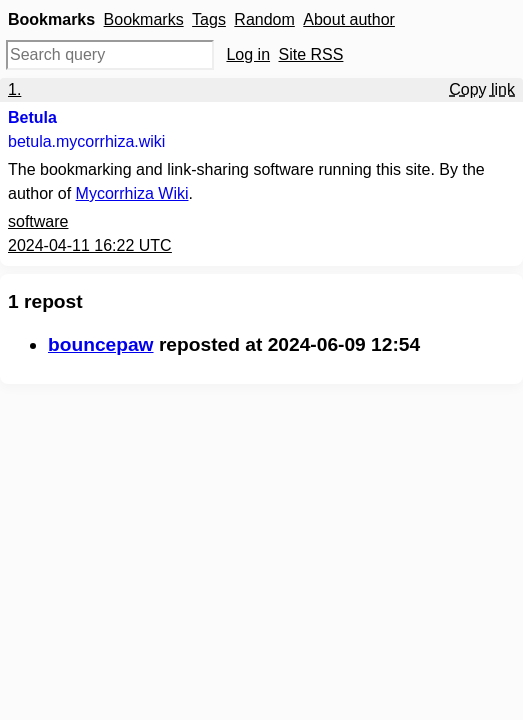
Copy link (482, 89)
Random (264, 19)
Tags (209, 19)
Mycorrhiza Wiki (132, 193)
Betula (32, 117)
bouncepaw (101, 344)
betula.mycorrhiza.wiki (86, 141)
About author (349, 19)
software (38, 221)
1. (14, 89)
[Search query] (110, 55)
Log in (248, 54)
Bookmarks (144, 19)
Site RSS (311, 54)
